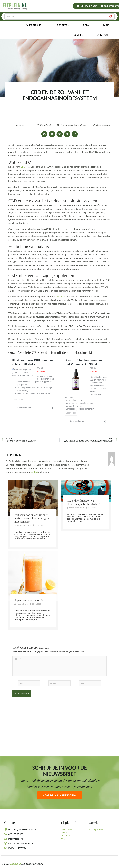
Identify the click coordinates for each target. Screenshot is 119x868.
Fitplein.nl (14, 455)
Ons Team (66, 835)
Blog (63, 838)
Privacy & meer (96, 829)
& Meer (79, 35)
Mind (106, 25)
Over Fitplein (35, 25)
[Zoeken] (111, 16)
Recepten (63, 25)
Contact (103, 35)
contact (34, 472)
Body (86, 25)
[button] (44, 134)
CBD (23, 167)
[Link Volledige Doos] (33, 514)
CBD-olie (60, 296)
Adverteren (66, 829)
